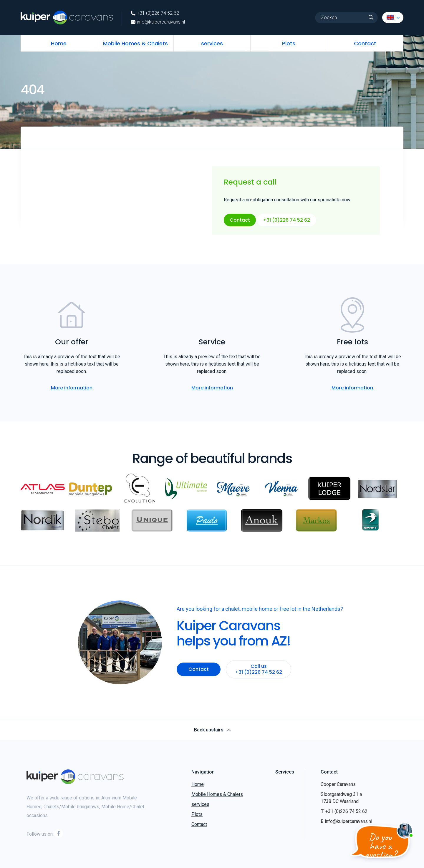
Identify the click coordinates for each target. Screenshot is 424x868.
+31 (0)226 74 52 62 (155, 13)
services (212, 43)
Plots (289, 43)
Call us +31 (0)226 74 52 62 (259, 669)
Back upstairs (212, 730)
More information (72, 388)
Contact (365, 43)
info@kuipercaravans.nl (158, 22)
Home (59, 43)
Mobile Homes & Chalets (135, 43)
